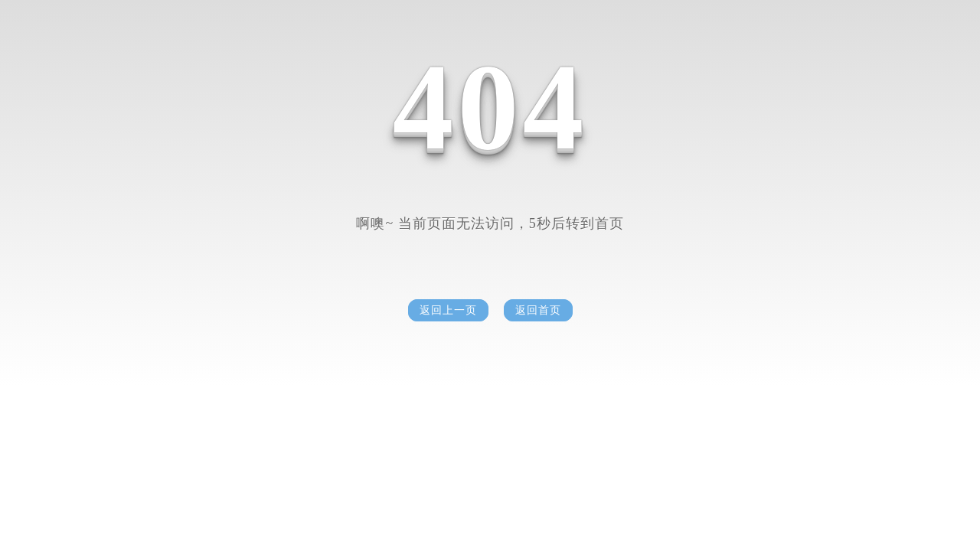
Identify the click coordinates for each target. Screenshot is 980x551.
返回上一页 (448, 310)
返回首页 (538, 310)
